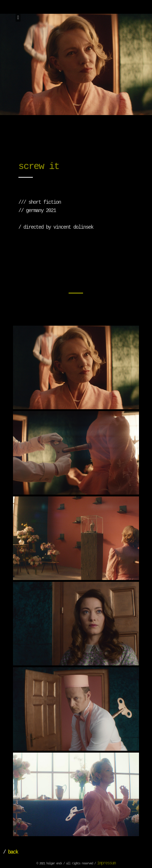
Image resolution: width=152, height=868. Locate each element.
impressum (106, 863)
